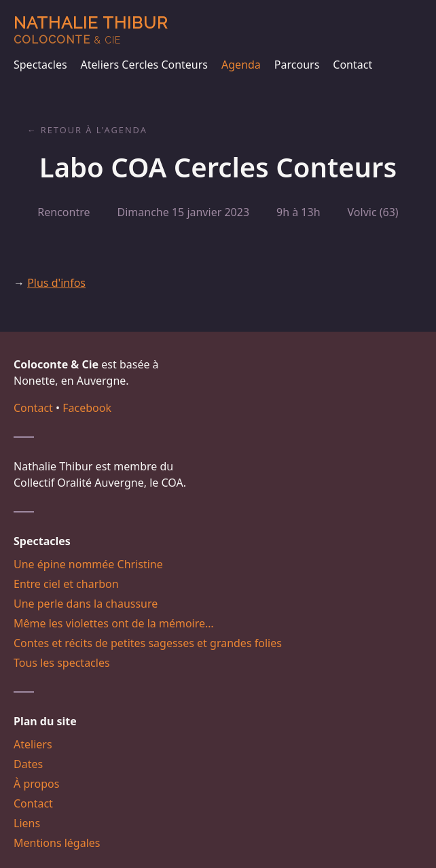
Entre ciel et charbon (66, 584)
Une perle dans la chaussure (86, 604)
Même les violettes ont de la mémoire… (114, 623)
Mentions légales (57, 843)
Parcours (297, 65)
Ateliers (33, 744)
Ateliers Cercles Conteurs (144, 65)
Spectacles (40, 65)
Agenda (241, 65)
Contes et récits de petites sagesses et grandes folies (148, 643)
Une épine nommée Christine (88, 564)
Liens (27, 823)
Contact (352, 65)
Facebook (87, 408)
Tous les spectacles (62, 663)
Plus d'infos (56, 283)
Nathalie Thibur (91, 30)
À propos (36, 784)
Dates (28, 764)
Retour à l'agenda (94, 130)
